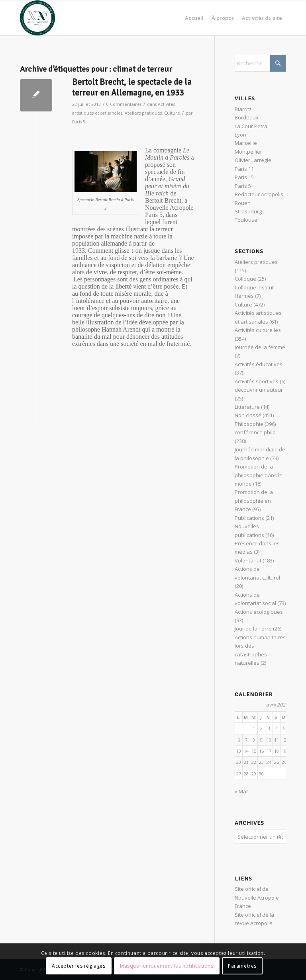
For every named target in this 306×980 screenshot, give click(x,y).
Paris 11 (244, 169)
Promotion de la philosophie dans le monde (259, 475)
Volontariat (248, 560)
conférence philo (255, 432)
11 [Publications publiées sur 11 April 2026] (277, 740)
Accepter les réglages (79, 966)
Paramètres (242, 966)
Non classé (248, 415)
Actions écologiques (259, 612)
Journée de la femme (260, 347)
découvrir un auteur (259, 390)
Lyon (240, 135)
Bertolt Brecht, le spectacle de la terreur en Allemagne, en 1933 (132, 87)
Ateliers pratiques (143, 113)
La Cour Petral (252, 126)
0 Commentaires (124, 104)
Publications (249, 518)
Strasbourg (248, 211)
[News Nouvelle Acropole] (37, 18)
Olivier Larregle (253, 160)
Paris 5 (79, 122)
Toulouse (246, 220)
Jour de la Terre (253, 629)
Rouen (243, 203)
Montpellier (248, 152)
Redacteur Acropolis (259, 194)
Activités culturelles (258, 330)
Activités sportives (257, 381)
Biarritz (243, 109)
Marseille (246, 143)
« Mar (241, 791)
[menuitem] (194, 18)
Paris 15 (244, 177)
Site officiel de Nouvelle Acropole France (257, 897)
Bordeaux (247, 117)
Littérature (247, 407)
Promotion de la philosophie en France (254, 501)
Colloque (245, 279)
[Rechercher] (260, 63)
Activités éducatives (259, 364)
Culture (172, 113)
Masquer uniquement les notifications (167, 966)
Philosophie (249, 424)
